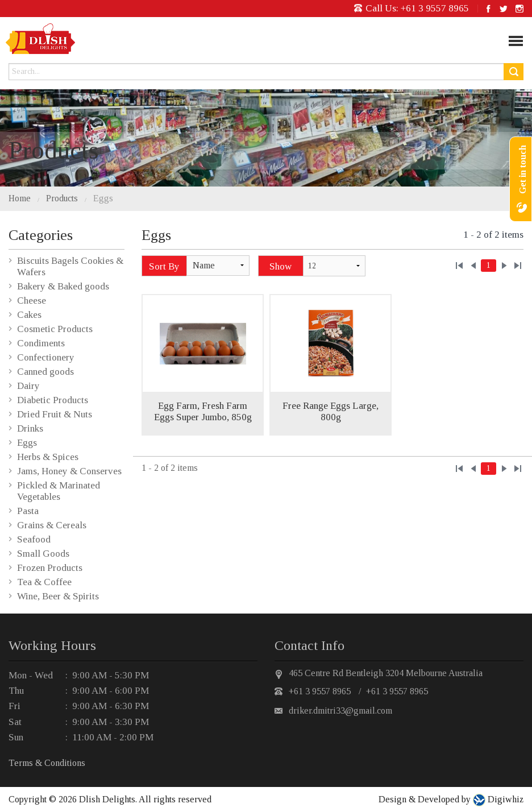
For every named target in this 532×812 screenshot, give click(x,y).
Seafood (34, 539)
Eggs (103, 198)
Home (20, 198)
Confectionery (46, 357)
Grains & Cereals (52, 525)
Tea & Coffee (44, 582)
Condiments (41, 343)
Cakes (29, 315)
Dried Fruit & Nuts (55, 414)
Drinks (30, 428)
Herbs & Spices (48, 457)
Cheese (32, 301)
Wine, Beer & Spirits (58, 596)
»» (518, 266)
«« (459, 266)
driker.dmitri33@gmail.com (340, 710)
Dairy (28, 386)
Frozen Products (50, 568)
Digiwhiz (504, 799)
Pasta (28, 511)
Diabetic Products (53, 400)
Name (204, 265)
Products (62, 198)
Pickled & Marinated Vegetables (59, 491)
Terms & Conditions (47, 763)
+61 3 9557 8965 (435, 8)
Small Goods (43, 554)
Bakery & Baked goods (63, 286)
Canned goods (45, 372)
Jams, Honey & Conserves (69, 471)
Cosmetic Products (55, 329)
